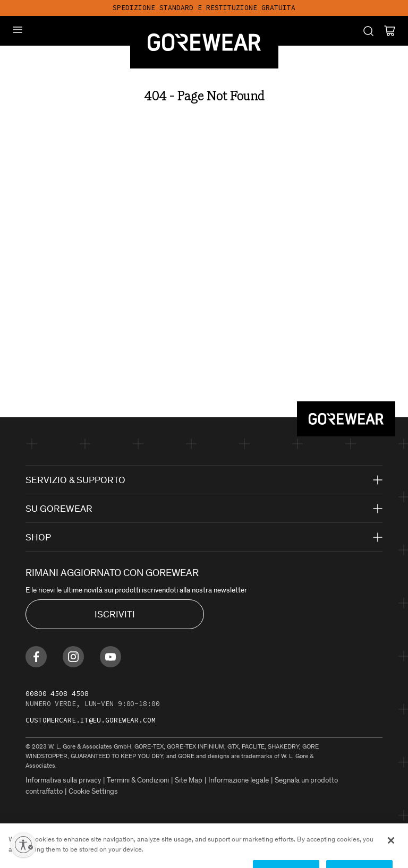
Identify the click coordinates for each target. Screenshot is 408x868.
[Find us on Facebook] (36, 657)
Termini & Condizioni (138, 780)
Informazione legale (239, 780)
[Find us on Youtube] (110, 657)
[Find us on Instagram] (73, 657)
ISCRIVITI (115, 614)
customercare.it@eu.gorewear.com (91, 720)
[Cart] (390, 31)
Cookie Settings (93, 791)
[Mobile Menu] (18, 30)
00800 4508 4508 (57, 694)
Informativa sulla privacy (63, 780)
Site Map (189, 780)
